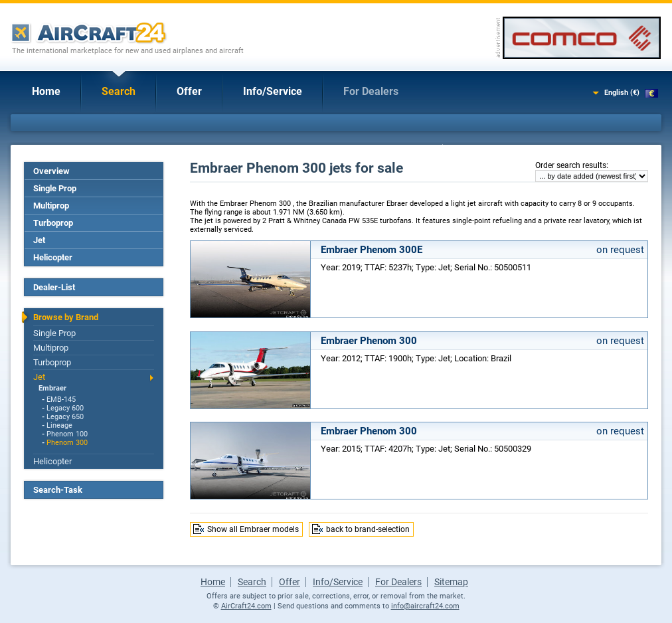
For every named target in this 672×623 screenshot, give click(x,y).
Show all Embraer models (253, 529)
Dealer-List (54, 287)
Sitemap (451, 582)
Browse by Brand (66, 317)
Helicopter (53, 257)
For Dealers (371, 91)
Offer (189, 91)
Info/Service (273, 91)
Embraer (52, 388)
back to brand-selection (368, 529)
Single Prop (55, 188)
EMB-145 (61, 400)
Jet (39, 240)
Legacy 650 (65, 417)
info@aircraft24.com (425, 606)
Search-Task (58, 490)
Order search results (571, 165)
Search (119, 91)
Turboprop (53, 223)
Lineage (59, 425)
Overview (51, 171)
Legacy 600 (65, 408)
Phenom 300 (67, 443)
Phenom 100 (67, 434)
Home (46, 91)
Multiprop (51, 206)
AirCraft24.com (246, 606)
